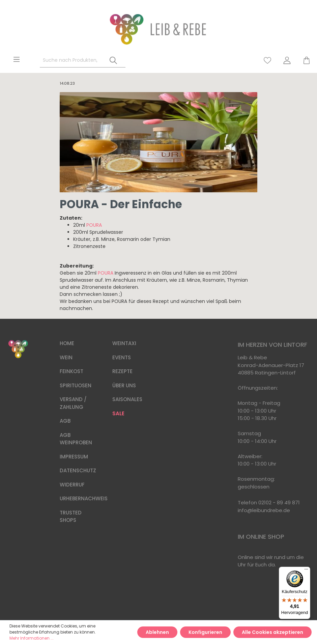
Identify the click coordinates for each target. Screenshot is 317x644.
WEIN (66, 357)
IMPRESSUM (74, 457)
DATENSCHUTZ (78, 470)
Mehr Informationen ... (32, 638)
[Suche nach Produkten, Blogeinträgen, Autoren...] (71, 61)
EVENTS (122, 357)
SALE (118, 413)
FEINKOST (71, 371)
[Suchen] (113, 61)
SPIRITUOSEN (76, 385)
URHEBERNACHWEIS (84, 498)
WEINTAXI (124, 343)
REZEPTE (122, 371)
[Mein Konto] (287, 60)
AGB (65, 421)
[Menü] (17, 59)
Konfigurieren (205, 632)
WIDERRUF (72, 485)
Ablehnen (157, 632)
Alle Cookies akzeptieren (272, 632)
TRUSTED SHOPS (71, 516)
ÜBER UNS (124, 385)
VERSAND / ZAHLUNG (73, 403)
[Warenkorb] (304, 60)
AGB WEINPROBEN (76, 439)
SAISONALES (127, 399)
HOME (67, 343)
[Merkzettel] (267, 60)
